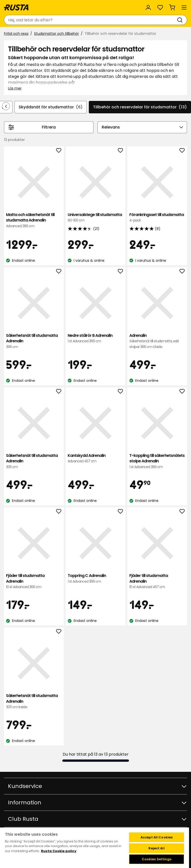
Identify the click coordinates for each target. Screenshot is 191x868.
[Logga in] (148, 7)
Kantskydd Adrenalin (95, 458)
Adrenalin (157, 341)
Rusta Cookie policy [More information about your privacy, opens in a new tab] (59, 851)
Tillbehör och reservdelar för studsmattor (140, 107)
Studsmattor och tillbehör (56, 34)
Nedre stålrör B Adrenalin (95, 338)
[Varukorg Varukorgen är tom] (172, 7)
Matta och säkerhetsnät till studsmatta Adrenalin (34, 220)
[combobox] (91, 20)
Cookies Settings (157, 859)
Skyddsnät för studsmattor (51, 107)
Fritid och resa (16, 34)
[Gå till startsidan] (17, 7)
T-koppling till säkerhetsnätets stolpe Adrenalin (157, 461)
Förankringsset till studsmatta (157, 218)
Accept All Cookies (157, 837)
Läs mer (15, 88)
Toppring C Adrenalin (95, 579)
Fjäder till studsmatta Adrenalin (34, 581)
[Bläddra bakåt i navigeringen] (6, 106)
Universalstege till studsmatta (95, 218)
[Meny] (184, 7)
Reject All (156, 848)
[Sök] (181, 20)
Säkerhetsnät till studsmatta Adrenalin (34, 341)
